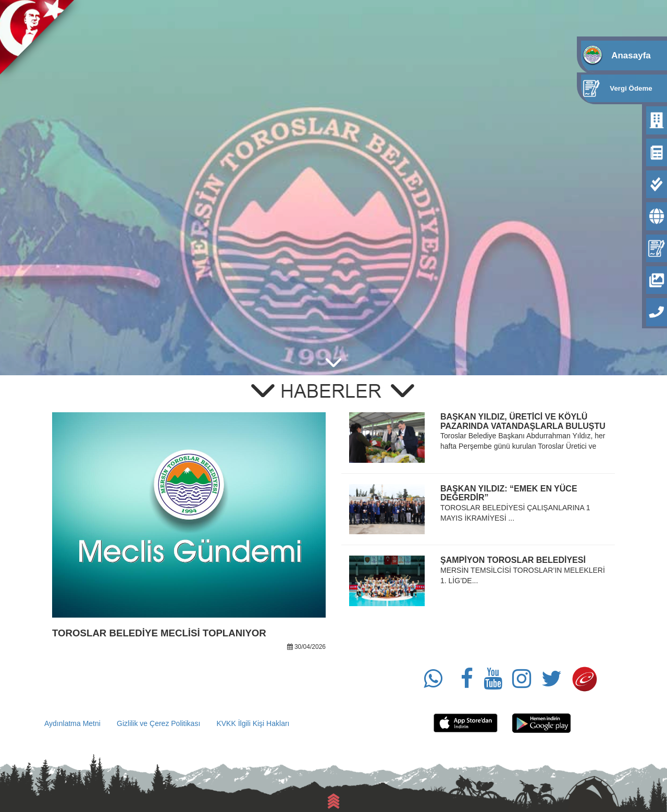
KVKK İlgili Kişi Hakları (253, 723)
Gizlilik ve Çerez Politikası (158, 723)
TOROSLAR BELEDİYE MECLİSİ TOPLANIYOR (159, 633)
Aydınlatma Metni (72, 723)
